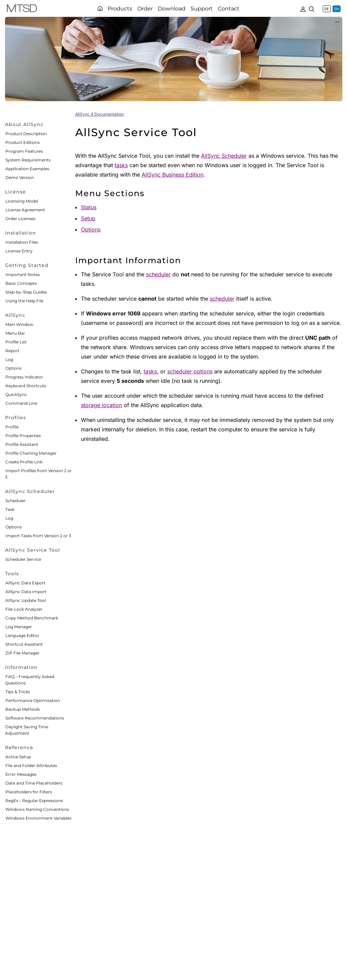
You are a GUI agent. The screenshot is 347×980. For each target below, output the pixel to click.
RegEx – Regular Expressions (34, 801)
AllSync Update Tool (26, 600)
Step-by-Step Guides (26, 292)
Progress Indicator (24, 377)
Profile (12, 427)
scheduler (158, 274)
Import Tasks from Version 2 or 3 (38, 536)
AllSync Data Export (25, 583)
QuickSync (16, 394)
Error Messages (21, 774)
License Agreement (25, 210)
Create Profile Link (24, 462)
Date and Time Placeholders (34, 783)
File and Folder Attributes (31, 765)
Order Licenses (20, 219)
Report (12, 351)
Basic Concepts (21, 283)
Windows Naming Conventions (37, 809)
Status (89, 207)
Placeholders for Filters (29, 792)
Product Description (26, 134)
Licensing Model (22, 201)
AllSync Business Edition (172, 175)
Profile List (16, 342)
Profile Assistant (22, 444)
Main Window (19, 324)
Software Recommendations (35, 718)
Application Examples (27, 169)
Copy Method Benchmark (32, 618)
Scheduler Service (23, 559)
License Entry (19, 251)
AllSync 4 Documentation (99, 114)
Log (9, 359)
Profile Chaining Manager (31, 453)
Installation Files (22, 242)
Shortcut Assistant (24, 644)
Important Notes (23, 274)
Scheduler (16, 501)
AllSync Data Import (26, 592)
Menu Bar (15, 333)
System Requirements (28, 160)
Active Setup (18, 757)
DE (327, 9)
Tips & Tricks (18, 692)
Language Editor (22, 635)
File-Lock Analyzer (24, 609)
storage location (102, 405)
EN (337, 9)
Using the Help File (24, 301)
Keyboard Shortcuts (26, 386)
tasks (121, 165)
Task (10, 509)
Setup (88, 218)
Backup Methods (23, 709)
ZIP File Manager (22, 653)
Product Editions (23, 142)
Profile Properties (23, 436)
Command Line (21, 403)
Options (13, 368)
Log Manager (19, 627)
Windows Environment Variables (38, 818)
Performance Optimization (33, 700)
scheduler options (190, 371)
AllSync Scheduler (224, 156)
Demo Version (20, 177)
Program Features (24, 151)
